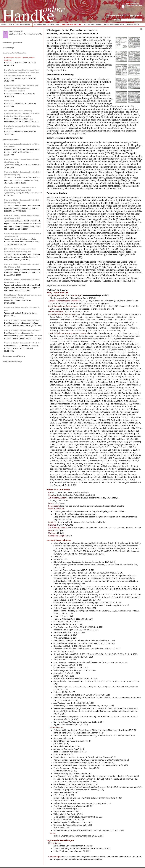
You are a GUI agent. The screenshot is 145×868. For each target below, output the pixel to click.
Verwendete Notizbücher (15, 53)
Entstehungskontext (12, 43)
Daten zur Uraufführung (14, 356)
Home (4, 25)
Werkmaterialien (11, 140)
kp (134, 281)
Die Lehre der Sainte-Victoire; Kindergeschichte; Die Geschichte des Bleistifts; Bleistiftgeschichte (22, 114)
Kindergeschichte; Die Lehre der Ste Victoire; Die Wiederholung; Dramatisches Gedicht (21, 88)
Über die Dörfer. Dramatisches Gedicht (22, 320)
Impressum (113, 16)
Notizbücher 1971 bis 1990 (46, 25)
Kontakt (124, 16)
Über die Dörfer (16, 31)
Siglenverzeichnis (56, 285)
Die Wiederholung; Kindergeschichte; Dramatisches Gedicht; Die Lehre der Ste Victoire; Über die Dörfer (22, 73)
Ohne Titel (9, 101)
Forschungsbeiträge (114, 25)
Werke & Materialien (72, 25)
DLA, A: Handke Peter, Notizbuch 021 (76, 495)
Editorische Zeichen (75, 285)
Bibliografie (133, 25)
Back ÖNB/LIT (136, 16)
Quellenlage (9, 48)
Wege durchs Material (20, 25)
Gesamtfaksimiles (93, 25)
